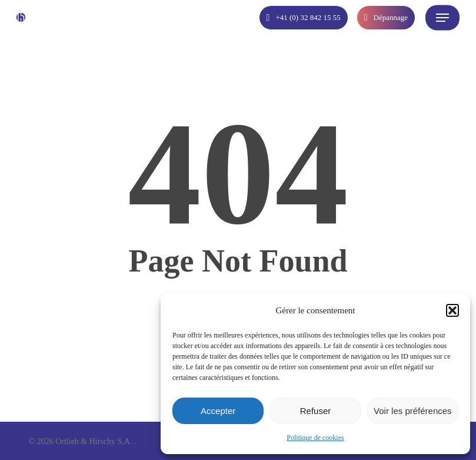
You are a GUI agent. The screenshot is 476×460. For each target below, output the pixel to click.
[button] (452, 310)
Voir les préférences (413, 411)
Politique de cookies (315, 438)
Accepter (218, 411)
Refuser (316, 411)
